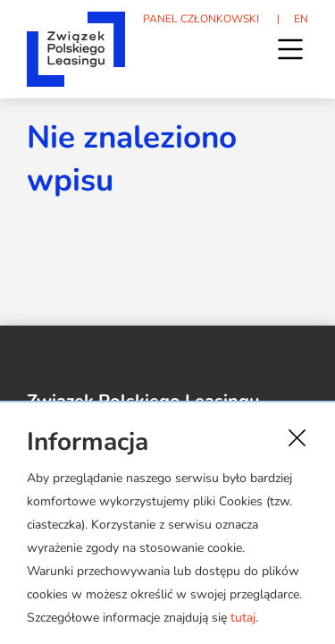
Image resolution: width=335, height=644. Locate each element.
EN (301, 19)
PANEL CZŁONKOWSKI (201, 19)
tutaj (243, 618)
